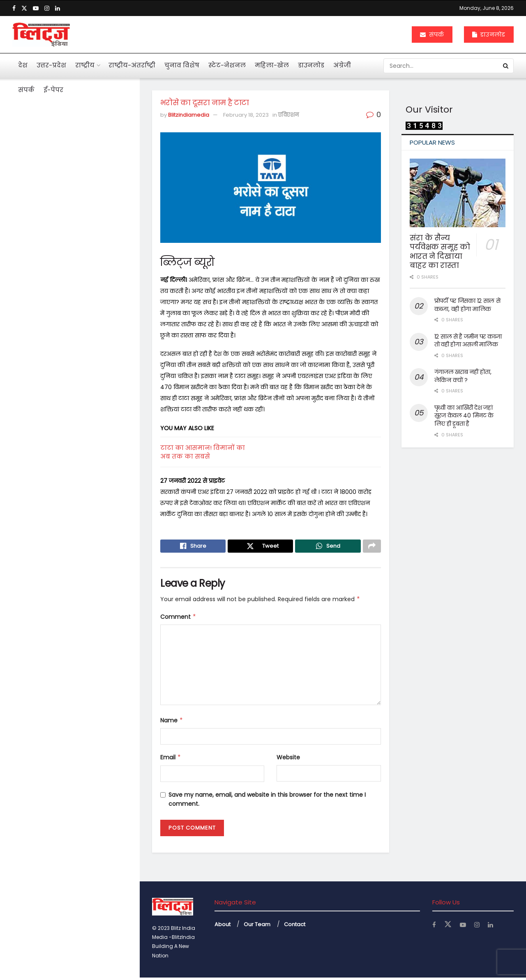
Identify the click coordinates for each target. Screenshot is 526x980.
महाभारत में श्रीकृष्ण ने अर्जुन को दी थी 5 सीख (85, 420)
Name (172, 723)
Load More (69, 726)
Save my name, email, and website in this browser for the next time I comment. (267, 801)
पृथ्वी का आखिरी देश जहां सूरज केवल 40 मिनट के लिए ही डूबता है (464, 416)
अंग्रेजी (342, 65)
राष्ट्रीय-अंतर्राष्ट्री (132, 65)
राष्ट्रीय (85, 65)
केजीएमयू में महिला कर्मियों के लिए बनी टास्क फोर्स (87, 594)
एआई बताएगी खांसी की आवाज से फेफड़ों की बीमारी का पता (83, 376)
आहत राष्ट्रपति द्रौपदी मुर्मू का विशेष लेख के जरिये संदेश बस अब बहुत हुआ (85, 187)
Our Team (257, 926)
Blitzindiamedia (189, 115)
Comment (178, 619)
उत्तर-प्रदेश (51, 65)
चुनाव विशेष (182, 65)
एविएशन (288, 115)
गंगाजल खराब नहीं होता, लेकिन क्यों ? (463, 376)
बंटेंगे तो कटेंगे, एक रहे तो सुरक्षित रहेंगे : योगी (83, 638)
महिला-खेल (272, 65)
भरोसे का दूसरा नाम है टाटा (56, 143)
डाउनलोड (489, 35)
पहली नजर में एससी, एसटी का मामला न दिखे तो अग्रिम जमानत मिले (82, 277)
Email (171, 760)
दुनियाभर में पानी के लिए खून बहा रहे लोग (85, 463)
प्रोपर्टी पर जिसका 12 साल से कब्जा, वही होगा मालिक (467, 305)
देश (23, 65)
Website (288, 760)
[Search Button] (506, 66)
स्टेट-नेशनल (227, 65)
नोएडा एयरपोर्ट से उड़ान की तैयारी (84, 678)
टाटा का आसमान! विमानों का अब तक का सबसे (203, 452)
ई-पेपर (53, 90)
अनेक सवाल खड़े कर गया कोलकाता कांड (75, 333)
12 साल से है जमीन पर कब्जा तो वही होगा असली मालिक (468, 341)
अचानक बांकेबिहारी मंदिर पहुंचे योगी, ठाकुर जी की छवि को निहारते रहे (87, 551)
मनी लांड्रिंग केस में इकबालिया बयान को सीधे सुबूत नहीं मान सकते (86, 230)
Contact (295, 926)
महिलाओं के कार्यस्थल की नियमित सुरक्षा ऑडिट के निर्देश (87, 507)
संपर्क (432, 35)
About (223, 926)
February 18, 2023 (246, 115)
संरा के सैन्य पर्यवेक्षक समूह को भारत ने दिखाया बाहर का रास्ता (440, 252)
